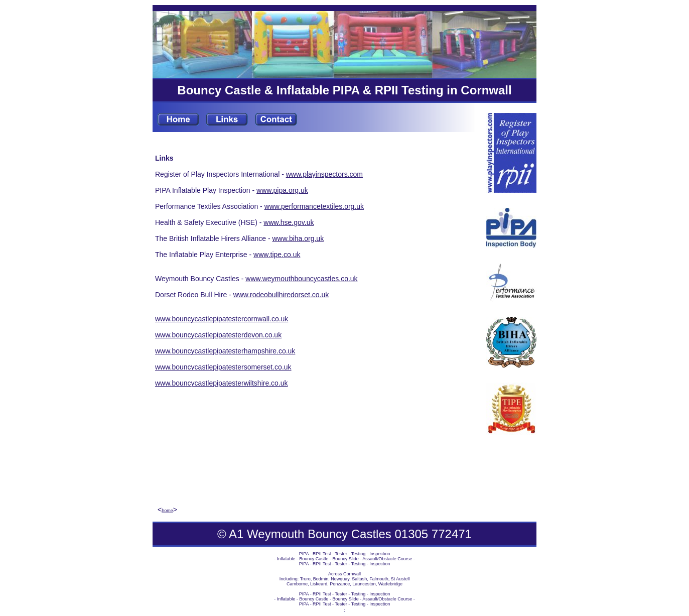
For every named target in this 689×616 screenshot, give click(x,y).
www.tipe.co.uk (277, 255)
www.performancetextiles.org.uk (314, 206)
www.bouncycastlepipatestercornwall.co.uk (222, 319)
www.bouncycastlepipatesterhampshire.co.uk (225, 351)
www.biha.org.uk (298, 238)
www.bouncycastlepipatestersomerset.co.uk (223, 367)
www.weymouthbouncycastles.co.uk (301, 279)
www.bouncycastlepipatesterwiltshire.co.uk (222, 383)
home (167, 511)
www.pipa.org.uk (282, 190)
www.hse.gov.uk (289, 222)
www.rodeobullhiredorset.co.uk (281, 295)
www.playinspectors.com (324, 174)
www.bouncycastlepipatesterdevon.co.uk (218, 335)
